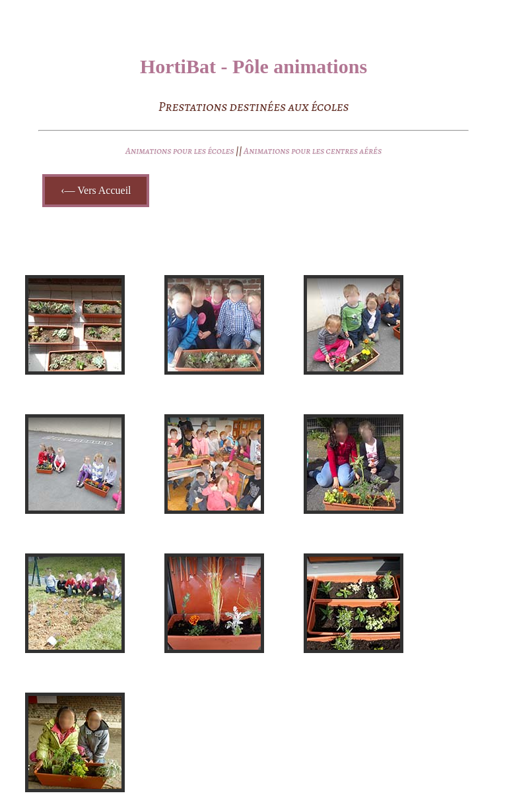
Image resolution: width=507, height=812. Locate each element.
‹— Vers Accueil (96, 190)
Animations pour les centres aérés (313, 151)
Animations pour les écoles (181, 151)
